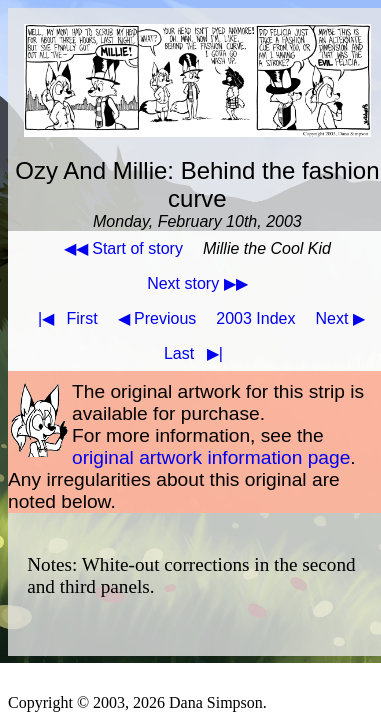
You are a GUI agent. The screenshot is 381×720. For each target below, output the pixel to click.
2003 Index (255, 318)
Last (197, 353)
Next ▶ (340, 318)
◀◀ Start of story (123, 248)
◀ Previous (157, 318)
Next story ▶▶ (197, 283)
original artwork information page (211, 457)
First (64, 318)
